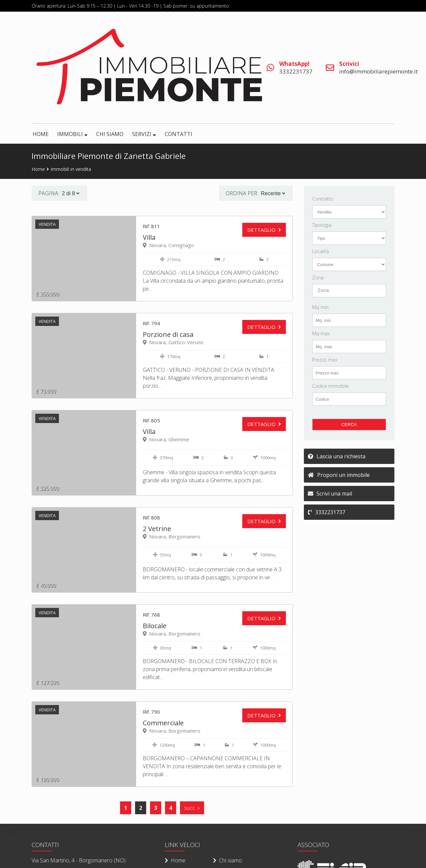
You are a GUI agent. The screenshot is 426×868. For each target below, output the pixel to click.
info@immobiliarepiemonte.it (378, 68)
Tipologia (322, 225)
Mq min (320, 307)
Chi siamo (227, 860)
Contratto (323, 199)
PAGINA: (49, 193)
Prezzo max (325, 360)
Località (320, 251)
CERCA (349, 425)
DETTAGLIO (261, 230)
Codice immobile (330, 386)
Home (38, 169)
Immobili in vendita (71, 169)
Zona (318, 278)
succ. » (192, 808)
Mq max (321, 333)
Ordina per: (242, 193)
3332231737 (296, 68)
